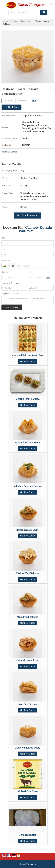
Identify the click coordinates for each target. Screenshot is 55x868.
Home (6, 21)
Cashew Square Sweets (27, 748)
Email (4, 249)
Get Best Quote (27, 361)
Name (4, 238)
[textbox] (22, 101)
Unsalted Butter (27, 835)
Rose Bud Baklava (28, 704)
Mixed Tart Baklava (27, 617)
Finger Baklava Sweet (28, 530)
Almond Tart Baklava (27, 661)
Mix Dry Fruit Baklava (27, 399)
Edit (34, 101)
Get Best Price (12, 107)
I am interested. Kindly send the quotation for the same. (27, 299)
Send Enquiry (28, 864)
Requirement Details (10, 294)
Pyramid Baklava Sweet (27, 443)
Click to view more (9, 152)
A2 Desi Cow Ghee (27, 791)
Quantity (5, 272)
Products (14, 21)
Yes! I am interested (27, 215)
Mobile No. (6, 261)
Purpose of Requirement (12, 283)
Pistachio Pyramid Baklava (28, 486)
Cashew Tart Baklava (27, 573)
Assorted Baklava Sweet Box (28, 355)
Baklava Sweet (27, 21)
